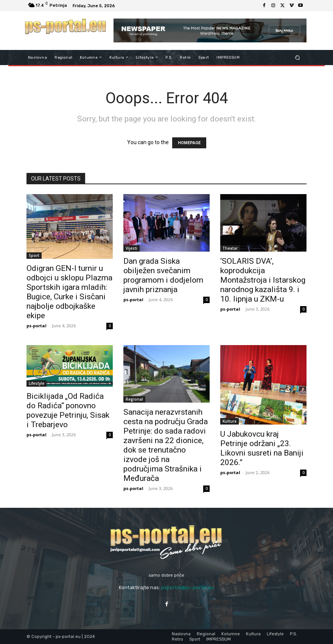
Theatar (230, 248)
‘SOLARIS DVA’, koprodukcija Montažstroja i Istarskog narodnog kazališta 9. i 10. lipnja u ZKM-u (263, 280)
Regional (134, 399)
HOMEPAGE (189, 143)
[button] (298, 57)
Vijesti (131, 248)
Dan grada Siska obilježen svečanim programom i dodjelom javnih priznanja (163, 275)
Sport (34, 255)
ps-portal (37, 326)
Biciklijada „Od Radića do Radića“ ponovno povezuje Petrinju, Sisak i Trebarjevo (68, 410)
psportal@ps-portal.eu (188, 587)
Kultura (230, 421)
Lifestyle (37, 383)
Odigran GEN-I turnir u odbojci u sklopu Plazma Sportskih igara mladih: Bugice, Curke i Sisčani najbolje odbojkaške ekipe (69, 292)
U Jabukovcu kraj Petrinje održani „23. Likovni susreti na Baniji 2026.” (262, 448)
